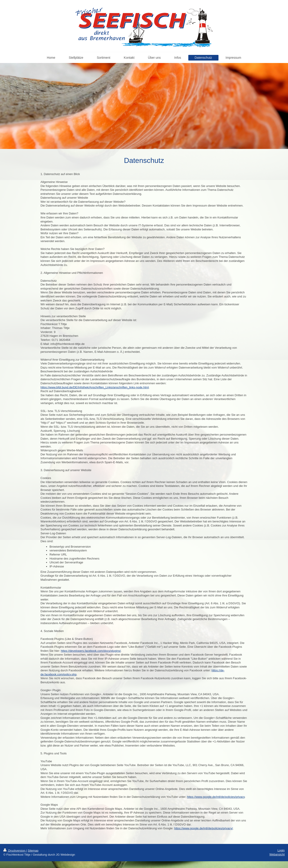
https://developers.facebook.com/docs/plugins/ (91, 651)
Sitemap (33, 851)
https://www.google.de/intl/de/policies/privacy (216, 797)
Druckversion (15, 851)
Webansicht (277, 854)
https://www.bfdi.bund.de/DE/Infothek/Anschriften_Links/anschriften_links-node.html (95, 387)
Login (281, 850)
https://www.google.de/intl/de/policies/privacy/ (204, 828)
